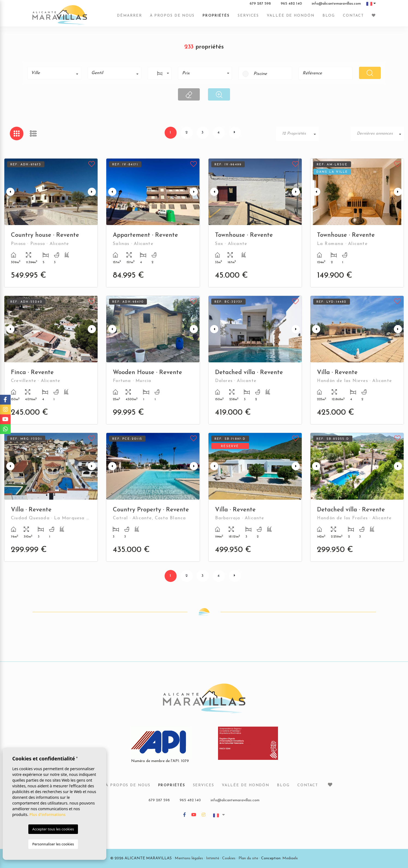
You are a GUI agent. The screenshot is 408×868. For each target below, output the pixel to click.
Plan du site (248, 858)
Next (92, 192)
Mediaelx (290, 858)
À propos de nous (172, 17)
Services (248, 17)
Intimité (213, 858)
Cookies (229, 858)
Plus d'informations (48, 814)
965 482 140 (291, 5)
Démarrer (129, 17)
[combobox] (54, 73)
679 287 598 (260, 5)
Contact (353, 17)
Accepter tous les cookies (53, 829)
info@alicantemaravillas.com (336, 5)
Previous (10, 192)
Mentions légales (189, 858)
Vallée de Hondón (291, 17)
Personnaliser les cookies (53, 844)
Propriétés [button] (216, 17)
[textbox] (56, 73)
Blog (329, 17)
